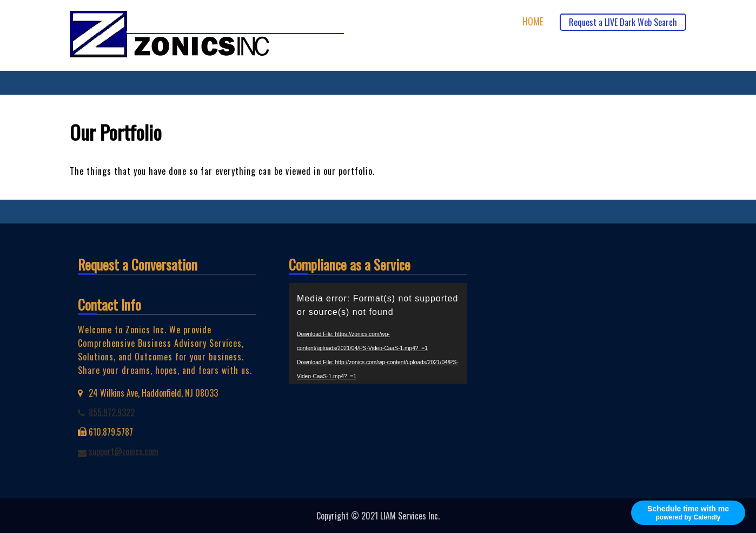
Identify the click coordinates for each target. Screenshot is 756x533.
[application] (378, 333)
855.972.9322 (112, 412)
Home (533, 21)
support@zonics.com (124, 451)
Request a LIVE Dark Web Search (623, 22)
